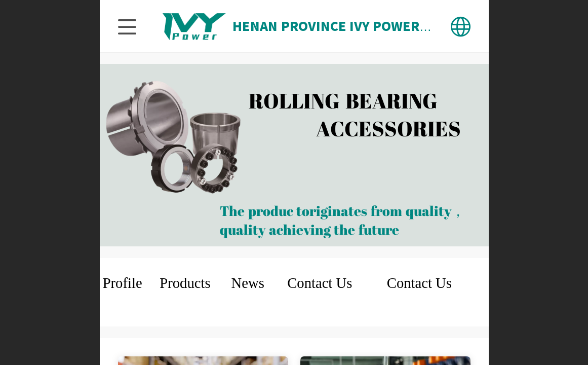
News (248, 283)
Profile (123, 283)
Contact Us (320, 283)
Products (185, 283)
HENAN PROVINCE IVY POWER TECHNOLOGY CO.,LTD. (401, 26)
